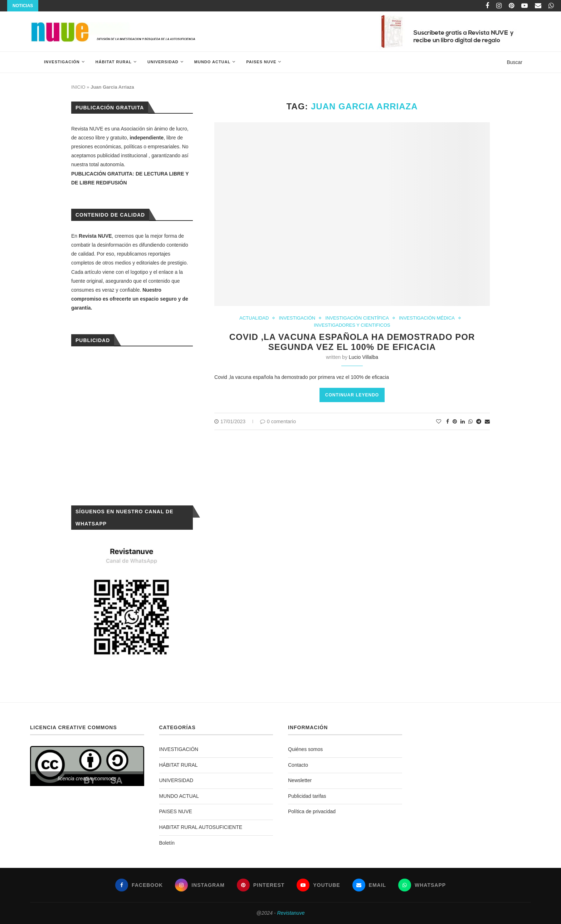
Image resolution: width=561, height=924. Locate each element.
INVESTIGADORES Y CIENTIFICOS (352, 325)
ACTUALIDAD (254, 318)
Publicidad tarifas (307, 796)
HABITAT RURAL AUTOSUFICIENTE (201, 827)
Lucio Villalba (364, 357)
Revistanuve (291, 913)
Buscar (514, 62)
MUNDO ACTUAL (212, 62)
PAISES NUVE (261, 62)
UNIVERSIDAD (163, 62)
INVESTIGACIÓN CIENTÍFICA (357, 318)
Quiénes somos (305, 749)
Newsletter (300, 780)
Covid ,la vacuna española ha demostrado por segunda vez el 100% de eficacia (352, 342)
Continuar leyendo (352, 395)
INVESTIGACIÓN (62, 62)
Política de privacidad (312, 811)
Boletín (167, 843)
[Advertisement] (132, 425)
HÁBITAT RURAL (114, 62)
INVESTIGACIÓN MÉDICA (427, 318)
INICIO (78, 87)
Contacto (298, 765)
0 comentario (278, 421)
